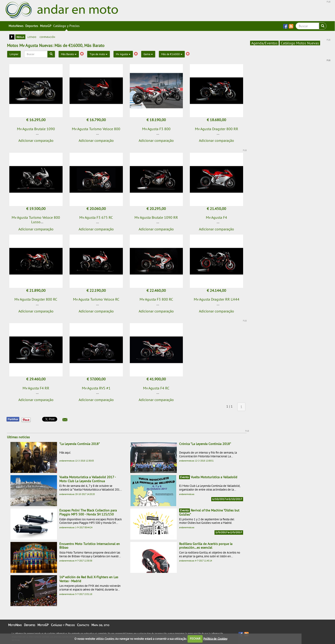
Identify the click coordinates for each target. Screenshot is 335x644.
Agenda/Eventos (264, 43)
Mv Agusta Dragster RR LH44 (217, 299)
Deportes (32, 26)
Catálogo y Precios (66, 26)
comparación (47, 37)
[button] (65, 420)
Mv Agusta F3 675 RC (96, 217)
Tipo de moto (99, 54)
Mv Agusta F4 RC (156, 388)
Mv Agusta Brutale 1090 (36, 129)
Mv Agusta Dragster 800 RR (217, 129)
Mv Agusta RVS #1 (96, 388)
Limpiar (14, 54)
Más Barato (69, 54)
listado (32, 37)
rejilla (20, 37)
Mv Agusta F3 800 (156, 129)
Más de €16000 (172, 54)
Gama (148, 54)
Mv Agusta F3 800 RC (156, 299)
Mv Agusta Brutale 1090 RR (156, 217)
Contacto (83, 625)
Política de (215, 639)
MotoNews (16, 26)
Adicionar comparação (36, 140)
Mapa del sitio (100, 625)
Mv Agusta (123, 54)
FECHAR (195, 639)
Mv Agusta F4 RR (36, 388)
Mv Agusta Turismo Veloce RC (96, 299)
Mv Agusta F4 (216, 217)
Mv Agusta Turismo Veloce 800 (96, 129)
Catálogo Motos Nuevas (300, 43)
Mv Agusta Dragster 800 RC (36, 299)
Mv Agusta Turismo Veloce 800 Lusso (36, 220)
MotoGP (46, 26)
